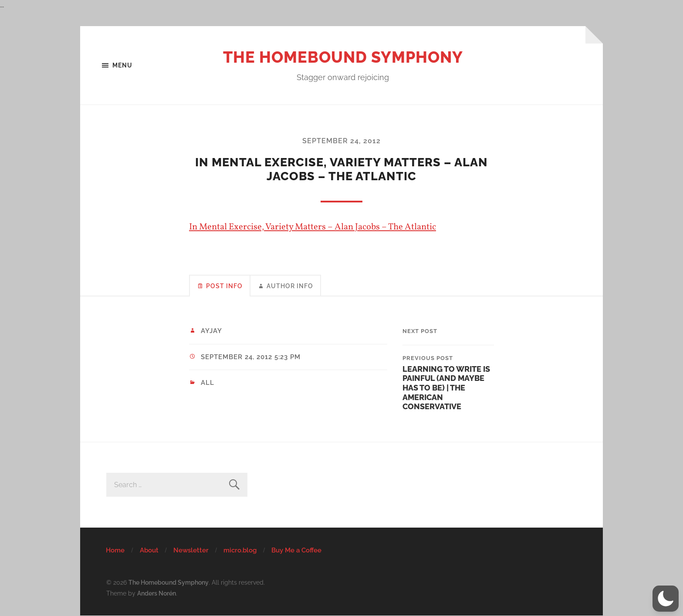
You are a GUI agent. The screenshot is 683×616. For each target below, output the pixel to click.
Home (115, 550)
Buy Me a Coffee (296, 550)
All (208, 383)
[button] (666, 599)
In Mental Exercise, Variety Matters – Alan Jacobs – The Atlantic (313, 227)
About (149, 550)
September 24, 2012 (341, 141)
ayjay (211, 331)
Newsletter (191, 550)
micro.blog (240, 550)
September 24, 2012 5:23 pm (251, 357)
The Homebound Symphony (343, 57)
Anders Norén (157, 593)
